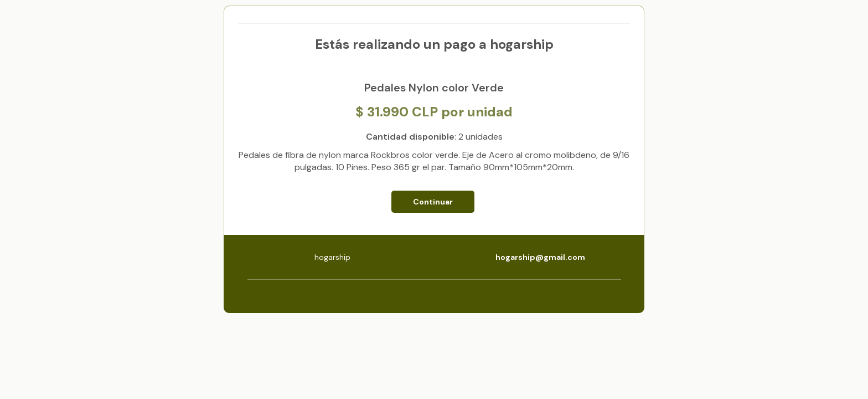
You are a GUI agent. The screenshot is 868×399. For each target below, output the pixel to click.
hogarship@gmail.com (540, 257)
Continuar (433, 202)
